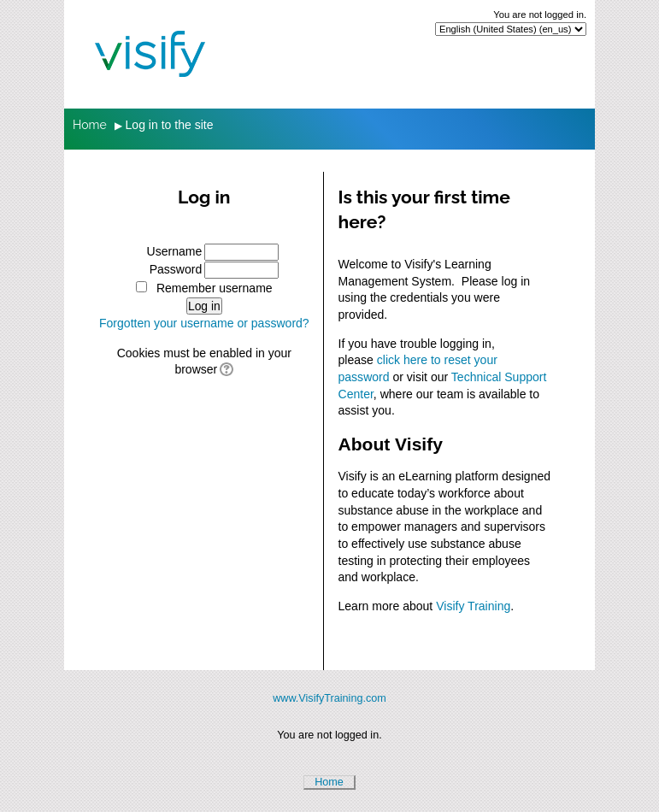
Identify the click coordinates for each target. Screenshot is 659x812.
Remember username (215, 288)
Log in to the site (170, 125)
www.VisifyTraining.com (329, 698)
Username (175, 251)
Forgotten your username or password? (204, 323)
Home (329, 782)
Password (176, 269)
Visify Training (473, 606)
